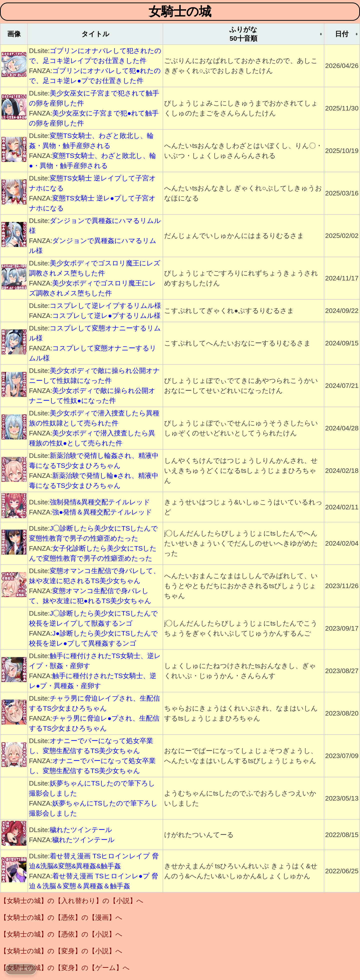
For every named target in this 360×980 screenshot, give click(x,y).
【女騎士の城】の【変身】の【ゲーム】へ (65, 968)
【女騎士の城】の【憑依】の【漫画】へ (61, 918)
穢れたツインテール (81, 830)
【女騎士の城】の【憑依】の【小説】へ (61, 934)
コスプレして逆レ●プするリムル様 (106, 316)
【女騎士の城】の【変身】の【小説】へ (61, 951)
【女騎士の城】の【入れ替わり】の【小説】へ (72, 901)
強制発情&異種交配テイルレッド (100, 502)
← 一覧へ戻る (21, 969)
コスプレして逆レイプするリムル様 (105, 306)
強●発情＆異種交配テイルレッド (102, 512)
